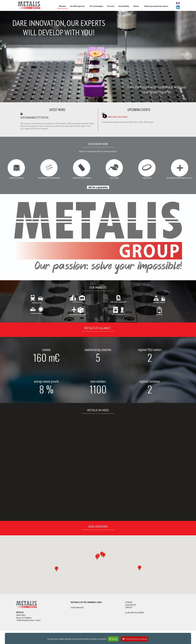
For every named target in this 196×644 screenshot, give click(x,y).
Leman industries (77, 607)
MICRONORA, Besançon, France (115, 117)
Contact (129, 607)
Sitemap (129, 602)
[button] (56, 569)
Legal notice (131, 605)
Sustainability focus (34, 117)
